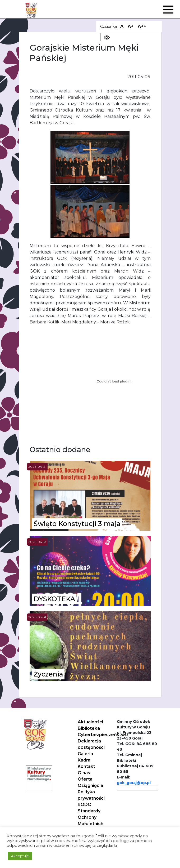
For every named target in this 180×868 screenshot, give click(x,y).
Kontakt (86, 766)
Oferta (85, 779)
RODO (85, 805)
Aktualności (90, 722)
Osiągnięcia (90, 785)
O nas (84, 773)
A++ (142, 26)
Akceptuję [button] (20, 856)
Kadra (84, 760)
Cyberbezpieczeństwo (103, 735)
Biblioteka (89, 728)
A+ (131, 26)
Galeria (85, 754)
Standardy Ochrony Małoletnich (91, 817)
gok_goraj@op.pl (134, 783)
